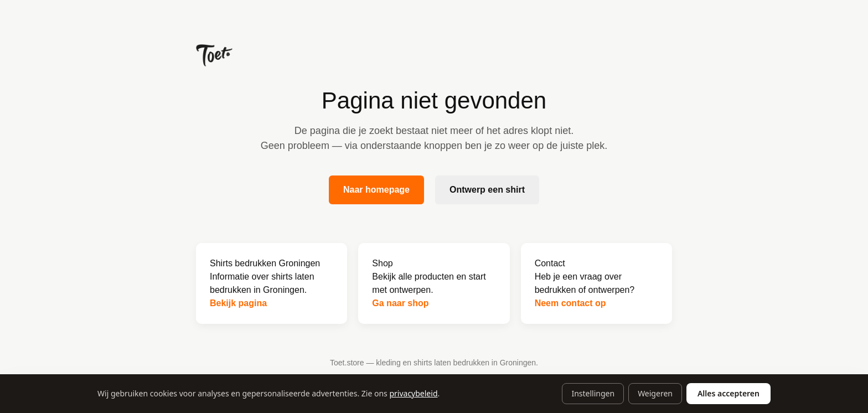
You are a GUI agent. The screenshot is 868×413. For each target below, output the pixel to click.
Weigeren (655, 393)
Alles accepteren (728, 393)
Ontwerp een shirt (487, 190)
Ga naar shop (400, 303)
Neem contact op (570, 303)
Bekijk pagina (238, 303)
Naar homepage (376, 190)
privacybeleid (413, 393)
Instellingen (593, 393)
